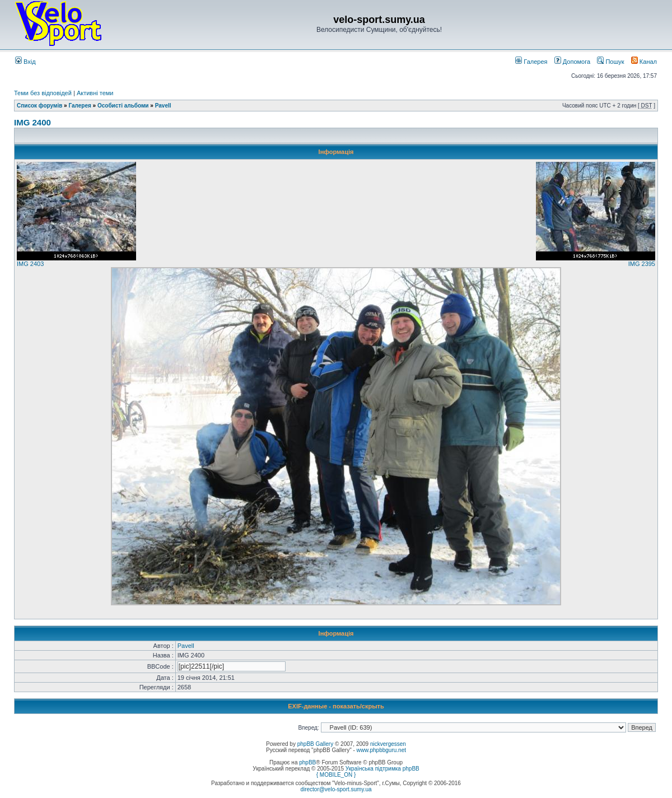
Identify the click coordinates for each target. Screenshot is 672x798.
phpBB (307, 762)
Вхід (25, 62)
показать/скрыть (358, 706)
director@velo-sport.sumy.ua (336, 789)
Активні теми (95, 93)
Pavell (163, 106)
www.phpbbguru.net (381, 750)
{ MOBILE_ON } (336, 775)
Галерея (531, 62)
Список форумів (39, 106)
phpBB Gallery (315, 744)
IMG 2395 (642, 264)
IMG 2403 (30, 264)
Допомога (572, 62)
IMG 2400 (32, 122)
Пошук (610, 62)
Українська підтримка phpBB (382, 769)
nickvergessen (388, 744)
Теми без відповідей (43, 93)
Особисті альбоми (124, 106)
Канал (644, 62)
